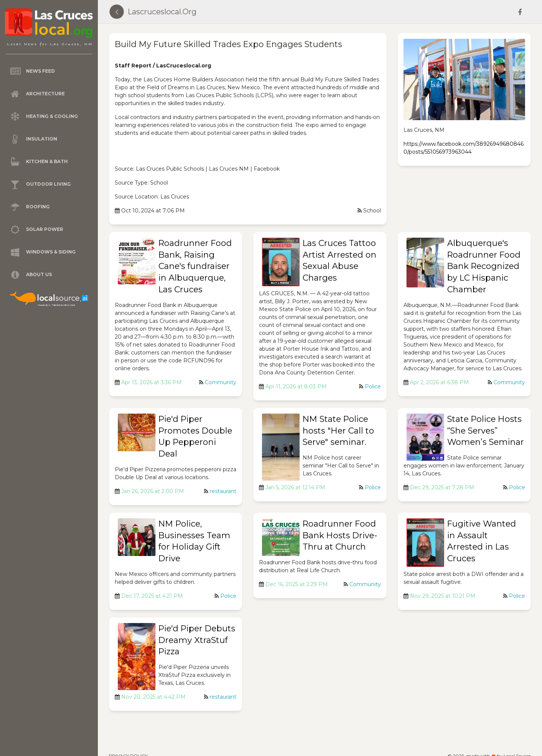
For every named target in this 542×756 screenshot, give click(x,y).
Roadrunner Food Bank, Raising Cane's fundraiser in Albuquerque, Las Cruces (195, 266)
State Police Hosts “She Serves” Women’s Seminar (486, 431)
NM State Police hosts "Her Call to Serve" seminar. (338, 431)
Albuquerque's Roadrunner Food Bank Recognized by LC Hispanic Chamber (484, 266)
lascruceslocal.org (162, 12)
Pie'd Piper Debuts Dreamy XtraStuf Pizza (197, 640)
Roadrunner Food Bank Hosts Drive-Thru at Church (340, 535)
